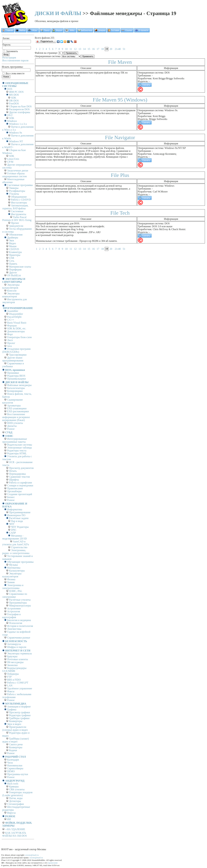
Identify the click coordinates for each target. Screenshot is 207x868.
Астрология (14, 611)
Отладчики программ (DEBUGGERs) (16, 350)
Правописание (15, 488)
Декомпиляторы (16, 331)
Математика (14, 568)
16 (93, 49)
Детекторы (15, 801)
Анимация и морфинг (19, 707)
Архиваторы (14, 406)
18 (102, 49)
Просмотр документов (21, 468)
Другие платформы (20, 112)
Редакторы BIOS (16, 376)
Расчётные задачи (19, 518)
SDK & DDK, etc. (17, 328)
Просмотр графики (19, 712)
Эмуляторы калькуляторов (11, 286)
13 (80, 49)
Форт (10, 334)
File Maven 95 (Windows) (120, 100)
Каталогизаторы (16, 388)
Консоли (12, 291)
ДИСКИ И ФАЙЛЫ (58, 13)
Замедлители (16, 226)
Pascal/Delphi (14, 317)
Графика (12, 709)
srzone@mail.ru (32, 855)
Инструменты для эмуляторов (14, 301)
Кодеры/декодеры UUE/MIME (14, 669)
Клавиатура (15, 252)
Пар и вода (17, 521)
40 (120, 49)
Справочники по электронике (15, 595)
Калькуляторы (17, 571)
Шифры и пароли (17, 647)
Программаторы (18, 603)
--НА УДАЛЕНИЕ (15, 829)
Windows (12, 121)
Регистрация (9, 58)
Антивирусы (14, 644)
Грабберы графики (19, 718)
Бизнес (11, 497)
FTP (9, 677)
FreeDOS (14, 104)
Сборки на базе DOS (20, 106)
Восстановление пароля (15, 60)
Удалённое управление (20, 688)
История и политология (20, 626)
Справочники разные (19, 638)
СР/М (10, 162)
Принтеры (15, 255)
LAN (10, 686)
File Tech (120, 213)
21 (116, 49)
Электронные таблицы (19, 448)
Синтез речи (16, 744)
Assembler (13, 311)
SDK (14, 98)
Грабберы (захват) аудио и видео (16, 740)
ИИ (9, 819)
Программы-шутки (18, 774)
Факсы (11, 691)
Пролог (11, 343)
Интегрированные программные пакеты (15, 440)
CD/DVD (14, 249)
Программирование (20, 512)
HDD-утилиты (15, 423)
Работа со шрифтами (21, 483)
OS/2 (10, 115)
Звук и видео (14, 724)
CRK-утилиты (17, 789)
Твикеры (14, 188)
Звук (12, 240)
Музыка (13, 565)
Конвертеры (16, 721)
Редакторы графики (20, 715)
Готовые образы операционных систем (14, 175)
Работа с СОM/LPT (18, 683)
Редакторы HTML (17, 453)
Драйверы (13, 238)
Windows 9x (16, 133)
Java (9, 346)
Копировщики (15, 391)
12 (75, 49)
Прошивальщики (16, 379)
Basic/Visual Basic (17, 323)
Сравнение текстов (19, 477)
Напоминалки (15, 765)
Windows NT (16, 141)
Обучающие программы (20, 562)
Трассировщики (18, 355)
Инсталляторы (19, 203)
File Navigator (120, 137)
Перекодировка (17, 474)
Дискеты (12, 426)
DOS (10, 89)
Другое (13, 272)
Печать (13, 471)
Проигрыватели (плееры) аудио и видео (15, 728)
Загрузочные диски (18, 171)
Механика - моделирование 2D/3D (15, 537)
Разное (11, 429)
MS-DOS (14, 95)
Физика (11, 579)
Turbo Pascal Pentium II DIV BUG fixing (17, 219)
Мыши (13, 246)
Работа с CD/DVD (21, 200)
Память (13, 264)
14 (84, 49)
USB (12, 258)
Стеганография (15, 804)
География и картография (11, 616)
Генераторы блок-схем (19, 337)
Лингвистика (14, 629)
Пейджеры (13, 674)
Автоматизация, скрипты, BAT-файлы (15, 207)
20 (111, 49)
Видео (12, 243)
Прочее (15, 223)
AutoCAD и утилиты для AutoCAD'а (16, 543)
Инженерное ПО (16, 515)
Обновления (16, 235)
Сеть (12, 261)
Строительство (19, 547)
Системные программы (20, 185)
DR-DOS (14, 101)
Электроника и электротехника (13, 587)
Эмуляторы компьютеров (11, 295)
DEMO (11, 771)
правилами (53, 863)
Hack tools (13, 784)
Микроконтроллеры (20, 606)
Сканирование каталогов (13, 401)
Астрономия (14, 608)
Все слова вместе (14, 73)
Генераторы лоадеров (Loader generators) (17, 794)
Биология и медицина (19, 620)
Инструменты (19, 214)
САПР (12, 533)
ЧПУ (12, 524)
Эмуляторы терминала (19, 653)
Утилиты (14, 194)
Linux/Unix (13, 159)
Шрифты (14, 480)
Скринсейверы (15, 768)
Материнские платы (20, 267)
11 (71, 49)
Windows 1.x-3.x (18, 124)
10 (66, 49)
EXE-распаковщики (18, 411)
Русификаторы (17, 191)
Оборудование (19, 197)
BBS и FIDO (14, 680)
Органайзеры (14, 491)
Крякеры (14, 787)
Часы (10, 763)
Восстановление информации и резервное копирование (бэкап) (16, 417)
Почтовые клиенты (18, 659)
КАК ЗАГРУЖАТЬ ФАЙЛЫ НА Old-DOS (15, 834)
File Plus (120, 175)
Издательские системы (20, 445)
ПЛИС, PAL (16, 591)
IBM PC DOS (16, 92)
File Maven (120, 62)
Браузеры (12, 656)
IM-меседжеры (15, 662)
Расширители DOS (19, 109)
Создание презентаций (20, 494)
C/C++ (11, 320)
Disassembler (16, 314)
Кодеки (13, 750)
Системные (17, 211)
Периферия (15, 270)
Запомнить (10, 51)
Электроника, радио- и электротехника (16, 552)
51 (124, 49)
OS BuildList (14, 275)
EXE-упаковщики (17, 408)
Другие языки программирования (13, 359)
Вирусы (11, 813)
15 (89, 49)
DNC (14, 530)
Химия (11, 582)
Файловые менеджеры (19, 385)
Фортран (12, 326)
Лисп (10, 340)
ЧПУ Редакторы (20, 527)
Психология (16, 623)
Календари (13, 760)
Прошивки (13, 373)
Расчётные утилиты (20, 600)
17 (98, 49)
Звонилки (12, 665)
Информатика (15, 509)
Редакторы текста (17, 451)
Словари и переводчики (20, 485)
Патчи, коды (16, 798)
